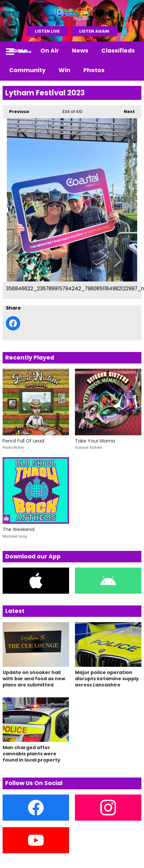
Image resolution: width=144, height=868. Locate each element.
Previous (16, 110)
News (80, 51)
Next (126, 110)
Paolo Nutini (13, 447)
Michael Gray (15, 536)
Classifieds (118, 51)
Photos (94, 70)
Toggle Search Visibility (132, 51)
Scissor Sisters (89, 447)
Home (18, 51)
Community (27, 70)
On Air (50, 51)
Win (65, 70)
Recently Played (30, 358)
